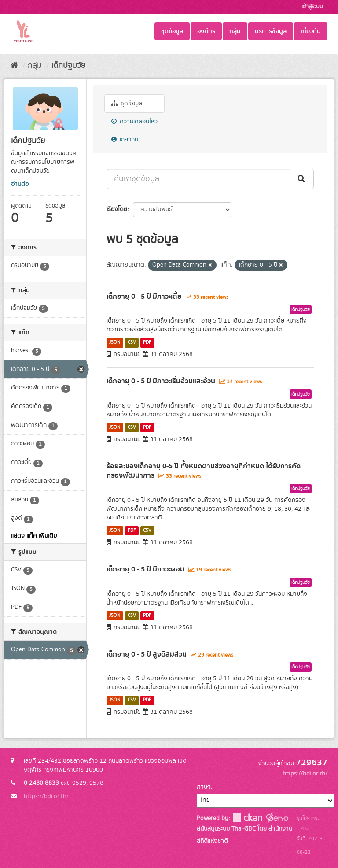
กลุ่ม (235, 31)
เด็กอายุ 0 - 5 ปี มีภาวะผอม (145, 569)
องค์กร (206, 31)
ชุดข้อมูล (172, 31)
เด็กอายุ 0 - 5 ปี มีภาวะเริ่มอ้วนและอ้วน (161, 381)
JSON (115, 342)
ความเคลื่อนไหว (134, 122)
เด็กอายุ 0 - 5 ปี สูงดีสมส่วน (147, 654)
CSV (132, 342)
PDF (147, 342)
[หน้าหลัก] (14, 66)
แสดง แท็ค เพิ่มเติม (34, 536)
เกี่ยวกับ (311, 31)
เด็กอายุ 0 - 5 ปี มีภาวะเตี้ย (144, 297)
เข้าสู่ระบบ (312, 7)
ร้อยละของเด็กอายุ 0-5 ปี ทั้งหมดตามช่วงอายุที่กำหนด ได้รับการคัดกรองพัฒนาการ (204, 471)
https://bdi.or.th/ (46, 796)
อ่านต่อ (20, 184)
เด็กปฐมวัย (68, 66)
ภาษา (204, 787)
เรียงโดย (117, 209)
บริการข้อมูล (271, 31)
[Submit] (302, 179)
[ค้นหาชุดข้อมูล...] (198, 179)
